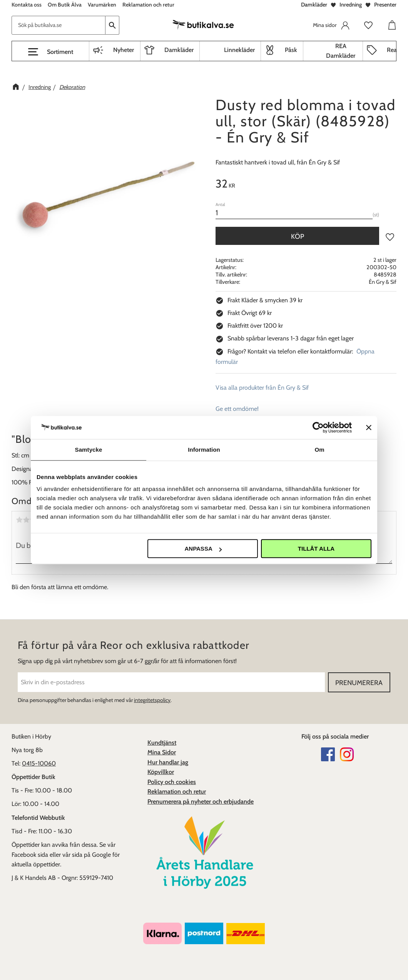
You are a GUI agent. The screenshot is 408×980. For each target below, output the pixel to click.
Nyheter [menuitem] (124, 50)
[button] (50, 52)
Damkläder (314, 5)
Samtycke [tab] (89, 450)
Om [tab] (319, 450)
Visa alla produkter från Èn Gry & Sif (262, 388)
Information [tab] (204, 450)
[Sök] (112, 25)
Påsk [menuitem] (291, 50)
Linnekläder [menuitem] (239, 50)
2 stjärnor (26, 520)
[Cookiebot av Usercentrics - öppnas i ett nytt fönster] (318, 427)
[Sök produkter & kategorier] (59, 25)
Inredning (351, 5)
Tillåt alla (316, 549)
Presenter (385, 5)
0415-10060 (39, 763)
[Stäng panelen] (369, 427)
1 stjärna (19, 520)
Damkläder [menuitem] (179, 50)
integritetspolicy (152, 700)
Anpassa (203, 549)
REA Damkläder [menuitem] (341, 51)
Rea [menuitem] (392, 50)
